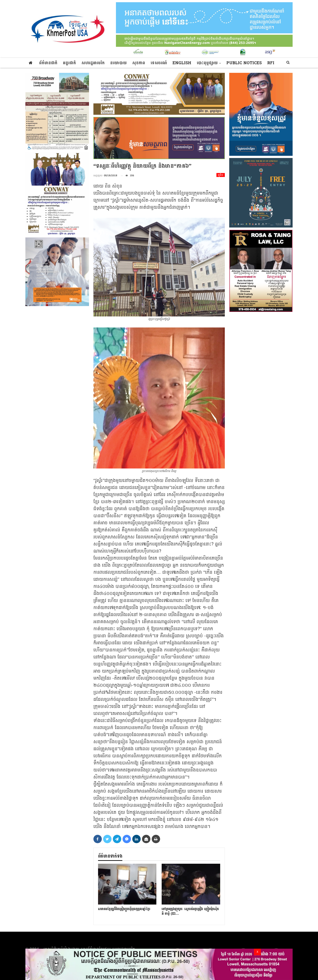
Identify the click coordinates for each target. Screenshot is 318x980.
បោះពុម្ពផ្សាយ (207, 63)
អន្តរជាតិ (69, 63)
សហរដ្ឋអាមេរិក (93, 63)
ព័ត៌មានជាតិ (48, 63)
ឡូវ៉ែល (221, 175)
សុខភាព (139, 63)
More (233, 63)
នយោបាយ (118, 63)
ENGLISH (182, 63)
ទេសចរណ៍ (159, 63)
